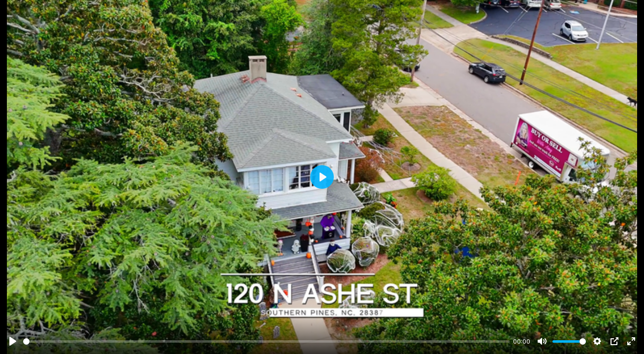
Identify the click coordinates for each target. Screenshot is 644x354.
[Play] (13, 341)
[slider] (266, 341)
